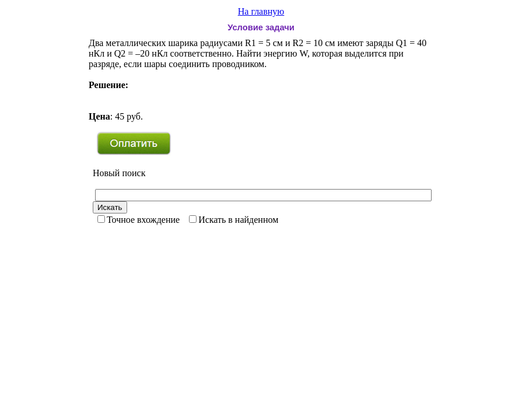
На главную (261, 11)
